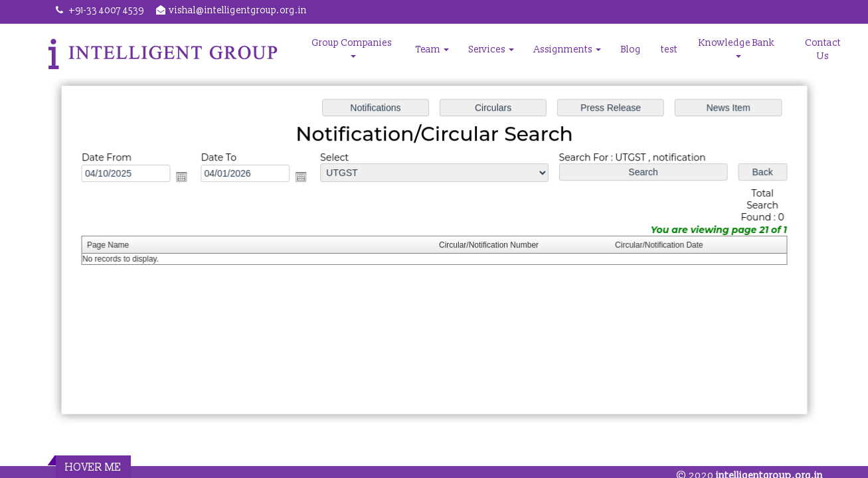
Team (432, 49)
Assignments (567, 49)
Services (491, 49)
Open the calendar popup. (187, 178)
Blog (631, 49)
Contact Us (823, 49)
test (669, 49)
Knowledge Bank (738, 47)
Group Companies (353, 47)
